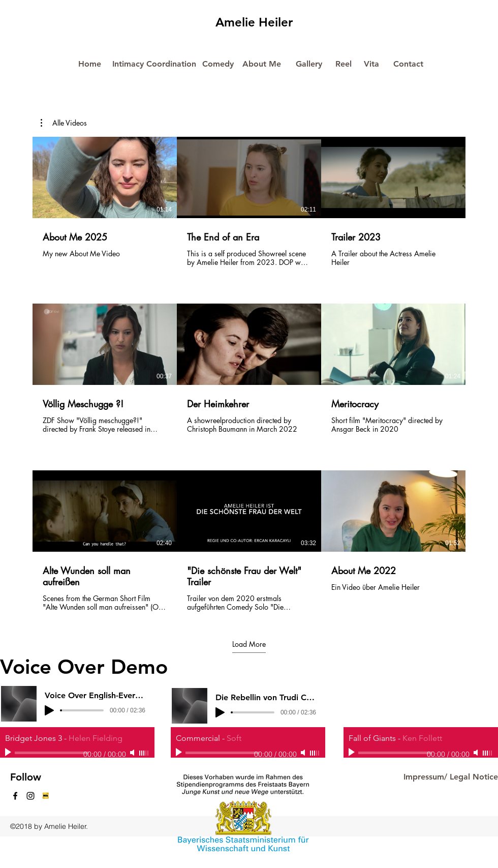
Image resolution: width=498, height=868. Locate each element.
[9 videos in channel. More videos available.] (249, 374)
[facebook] (15, 796)
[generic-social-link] (46, 796)
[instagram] (30, 796)
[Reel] (344, 64)
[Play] (9, 753)
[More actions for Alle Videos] (64, 123)
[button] (64, 123)
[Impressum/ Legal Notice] (450, 777)
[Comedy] (218, 64)
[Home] (89, 64)
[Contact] (408, 64)
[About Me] (262, 64)
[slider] (144, 753)
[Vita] (371, 64)
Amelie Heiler (254, 22)
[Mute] (133, 753)
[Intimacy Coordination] (154, 64)
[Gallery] (309, 64)
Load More (249, 644)
